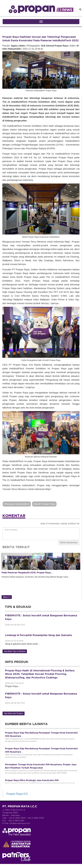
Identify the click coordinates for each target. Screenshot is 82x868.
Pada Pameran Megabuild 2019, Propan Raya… (27, 573)
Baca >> (7, 597)
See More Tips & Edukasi (15, 651)
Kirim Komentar (69, 543)
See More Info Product (14, 713)
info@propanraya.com (20, 823)
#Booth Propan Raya (44, 504)
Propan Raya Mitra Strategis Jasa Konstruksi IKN (32, 780)
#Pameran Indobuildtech (17, 504)
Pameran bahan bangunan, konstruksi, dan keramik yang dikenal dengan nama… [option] (41, 576)
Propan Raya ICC (17, 794)
